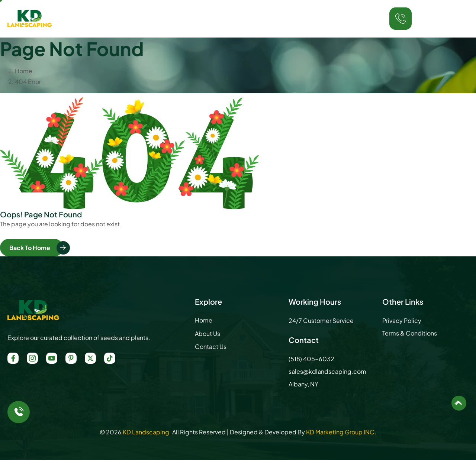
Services (221, 18)
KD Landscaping (146, 432)
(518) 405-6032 (443, 24)
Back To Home (30, 248)
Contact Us (317, 18)
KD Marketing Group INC (340, 432)
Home (142, 18)
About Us (177, 18)
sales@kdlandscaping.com (327, 371)
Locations (270, 18)
